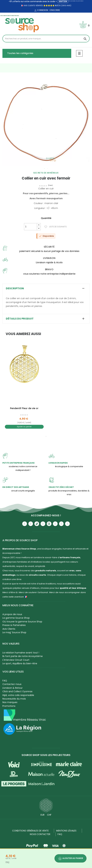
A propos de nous (12, 614)
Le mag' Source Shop (14, 632)
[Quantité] (31, 227)
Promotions (9, 706)
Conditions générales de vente (30, 831)
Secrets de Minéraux (46, 173)
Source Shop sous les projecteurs (46, 755)
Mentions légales (66, 831)
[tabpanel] (46, 122)
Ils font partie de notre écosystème (23, 656)
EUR (43, 815)
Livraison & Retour (12, 688)
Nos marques (10, 702)
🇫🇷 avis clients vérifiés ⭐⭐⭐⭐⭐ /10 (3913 (43, 5)
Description (15, 288)
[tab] (46, 288)
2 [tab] (48, 168)
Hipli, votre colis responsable (18, 695)
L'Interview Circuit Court (16, 660)
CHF (49, 815)
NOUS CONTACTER (40, 834)
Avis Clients (9, 629)
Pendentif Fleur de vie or (24, 408)
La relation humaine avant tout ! (21, 653)
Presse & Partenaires (14, 625)
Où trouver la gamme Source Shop (22, 622)
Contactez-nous (12, 684)
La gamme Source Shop (16, 618)
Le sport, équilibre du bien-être (20, 663)
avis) (69, 5)
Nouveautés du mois (14, 699)
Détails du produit (20, 319)
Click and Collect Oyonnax (17, 691)
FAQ (5, 681)
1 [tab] (44, 168)
